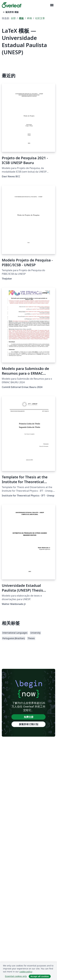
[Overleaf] (12, 5)
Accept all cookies (40, 976)
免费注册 (29, 717)
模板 (21, 18)
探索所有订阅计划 (29, 724)
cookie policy (26, 972)
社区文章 (40, 18)
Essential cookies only (16, 976)
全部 (13, 18)
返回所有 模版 (11, 12)
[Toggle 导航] (52, 5)
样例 (29, 18)
